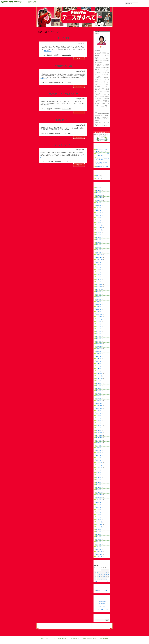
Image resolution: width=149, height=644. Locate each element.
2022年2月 (99, 309)
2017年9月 (99, 440)
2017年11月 (99, 435)
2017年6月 (99, 448)
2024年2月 (99, 250)
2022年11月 (99, 287)
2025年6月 (99, 210)
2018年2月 (99, 428)
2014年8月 (99, 532)
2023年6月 (99, 270)
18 (108, 575)
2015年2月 (99, 517)
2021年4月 (99, 334)
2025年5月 (99, 213)
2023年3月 (99, 277)
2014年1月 (99, 549)
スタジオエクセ (102, 606)
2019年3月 (99, 396)
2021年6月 (99, 329)
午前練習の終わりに (64, 66)
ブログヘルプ (95, 638)
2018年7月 (99, 416)
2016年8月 (99, 472)
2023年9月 (99, 262)
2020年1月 (99, 371)
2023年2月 (99, 279)
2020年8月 (99, 354)
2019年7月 (99, 386)
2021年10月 (99, 319)
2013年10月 (99, 557)
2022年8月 (99, 294)
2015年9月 (99, 500)
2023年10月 (99, 260)
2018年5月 (99, 421)
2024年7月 (99, 237)
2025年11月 (99, 198)
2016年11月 (99, 465)
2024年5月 (99, 242)
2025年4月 (99, 215)
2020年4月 (99, 364)
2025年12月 (99, 195)
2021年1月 (99, 341)
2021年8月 (99, 324)
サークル (64, 638)
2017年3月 (99, 455)
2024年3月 (99, 247)
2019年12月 (99, 373)
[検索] (132, 4)
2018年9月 (99, 411)
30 (104, 579)
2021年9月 (99, 322)
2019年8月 (99, 383)
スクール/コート (77, 638)
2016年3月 (99, 485)
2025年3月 (99, 218)
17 (106, 575)
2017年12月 (99, 433)
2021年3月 (99, 336)
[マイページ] (26, 2)
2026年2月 (99, 190)
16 (104, 575)
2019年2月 (99, 398)
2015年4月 (99, 512)
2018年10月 (99, 408)
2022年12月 (99, 284)
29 (102, 579)
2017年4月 (99, 453)
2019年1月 (99, 401)
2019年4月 (99, 393)
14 (100, 575)
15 (102, 575)
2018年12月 (99, 403)
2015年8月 (99, 502)
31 (106, 579)
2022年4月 (99, 304)
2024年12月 (99, 225)
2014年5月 (99, 539)
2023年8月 (99, 265)
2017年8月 (99, 443)
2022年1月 (99, 312)
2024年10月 (99, 230)
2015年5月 (99, 510)
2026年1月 (99, 193)
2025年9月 (99, 203)
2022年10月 (99, 289)
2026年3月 (99, 188)
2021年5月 (99, 331)
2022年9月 (99, 292)
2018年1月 (99, 430)
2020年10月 (99, 349)
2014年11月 (99, 524)
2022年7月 (99, 297)
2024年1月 (99, 252)
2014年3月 (99, 544)
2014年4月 (99, 542)
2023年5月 (99, 272)
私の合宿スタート (64, 120)
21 (100, 577)
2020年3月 (99, 366)
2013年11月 (99, 554)
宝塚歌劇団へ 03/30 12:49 (102, 166)
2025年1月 (99, 223)
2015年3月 (99, 515)
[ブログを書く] (33, 2)
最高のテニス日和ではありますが (64, 94)
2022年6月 (99, 299)
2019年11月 (99, 376)
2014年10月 (99, 527)
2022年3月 (99, 307)
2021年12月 (99, 314)
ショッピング (53, 638)
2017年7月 (99, 445)
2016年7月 (99, 475)
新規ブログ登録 (103, 638)
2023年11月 (99, 257)
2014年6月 (99, 537)
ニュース (59, 638)
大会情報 (84, 638)
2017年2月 (99, 458)
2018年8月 (99, 413)
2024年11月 (99, 227)
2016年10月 (99, 468)
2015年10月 (99, 497)
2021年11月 (99, 317)
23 (104, 577)
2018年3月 (99, 425)
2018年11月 (99, 406)
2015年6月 (99, 507)
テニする (70, 638)
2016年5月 (99, 480)
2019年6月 (99, 388)
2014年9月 (99, 529)
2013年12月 (99, 552)
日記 (48, 55)
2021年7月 (99, 326)
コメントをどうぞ (67, 55)
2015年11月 (99, 495)
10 (106, 572)
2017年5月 (99, 450)
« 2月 (96, 581)
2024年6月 (99, 240)
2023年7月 (99, 267)
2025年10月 (99, 200)
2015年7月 (99, 505)
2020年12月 (99, 344)
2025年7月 (99, 208)
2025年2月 (99, 220)
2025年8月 (99, 205)
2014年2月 (99, 547)
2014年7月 (99, 534)
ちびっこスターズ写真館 (102, 610)
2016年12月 (99, 463)
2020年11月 (99, 346)
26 (95, 579)
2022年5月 (99, 302)
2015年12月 (99, 492)
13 (97, 575)
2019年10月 (99, 378)
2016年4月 (99, 482)
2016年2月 (99, 487)
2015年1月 (99, 520)
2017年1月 (99, 460)
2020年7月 (99, 356)
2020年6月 (99, 359)
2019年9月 (99, 381)
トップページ (45, 638)
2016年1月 (99, 490)
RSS (103, 47)
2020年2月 (99, 369)
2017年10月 (99, 438)
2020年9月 (99, 351)
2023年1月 (99, 282)
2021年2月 (99, 339)
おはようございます (64, 145)
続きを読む (48, 51)
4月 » (108, 581)
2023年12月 (99, 255)
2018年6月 (99, 418)
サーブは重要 (64, 38)
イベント (89, 638)
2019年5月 (99, 391)
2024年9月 (99, 232)
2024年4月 (99, 245)
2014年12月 (99, 522)
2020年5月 (99, 361)
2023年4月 (99, 275)
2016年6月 (99, 477)
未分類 (98, 178)
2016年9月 (99, 470)
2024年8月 (99, 235)
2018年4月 (99, 423)
